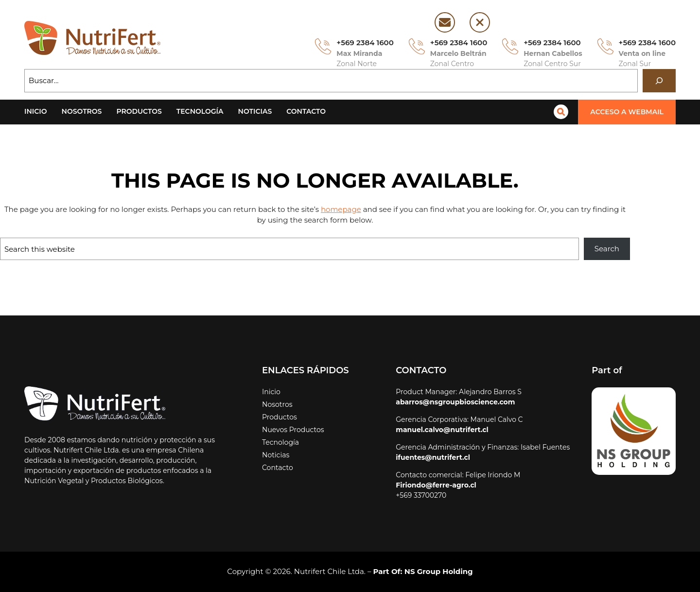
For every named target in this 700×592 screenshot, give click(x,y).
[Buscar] (659, 81)
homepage (307, 209)
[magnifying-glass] (564, 112)
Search (608, 249)
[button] (629, 112)
